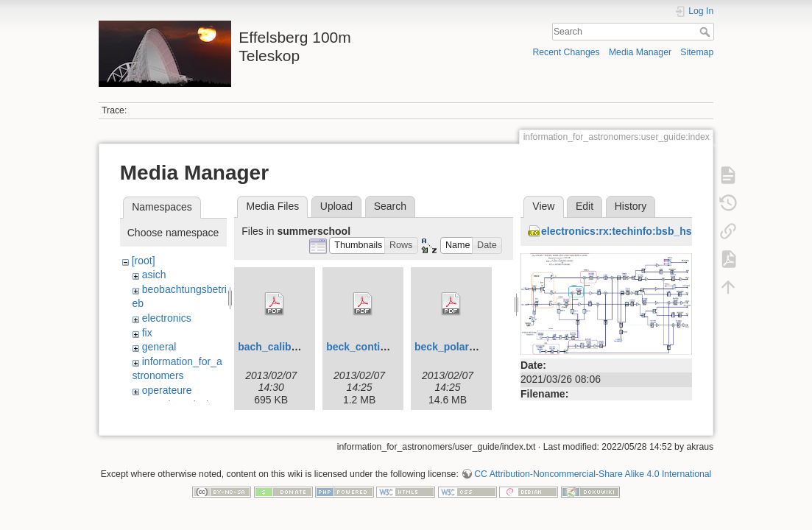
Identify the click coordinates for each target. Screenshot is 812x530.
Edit (585, 206)
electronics (167, 318)
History (631, 206)
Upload (336, 206)
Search (706, 32)
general (159, 347)
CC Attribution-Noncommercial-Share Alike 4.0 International (593, 474)
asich (154, 275)
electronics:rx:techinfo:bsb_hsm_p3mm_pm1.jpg (662, 231)
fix (147, 333)
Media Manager (640, 52)
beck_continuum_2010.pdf (391, 347)
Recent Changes (566, 52)
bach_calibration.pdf (288, 347)
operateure (167, 390)
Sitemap (697, 52)
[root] (144, 261)
